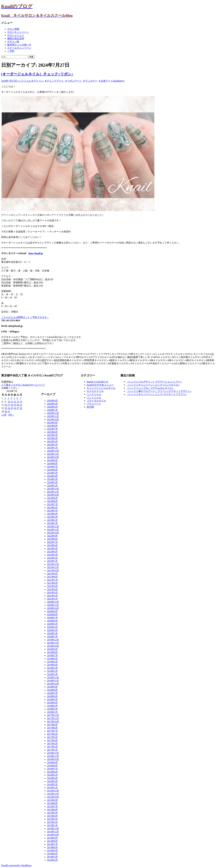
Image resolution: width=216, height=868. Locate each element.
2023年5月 (52, 511)
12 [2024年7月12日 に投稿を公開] (15, 402)
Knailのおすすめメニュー (100, 385)
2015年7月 (52, 806)
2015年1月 (52, 825)
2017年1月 (52, 750)
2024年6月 (52, 470)
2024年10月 (53, 457)
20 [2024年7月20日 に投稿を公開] (18, 405)
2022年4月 (52, 552)
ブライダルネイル (96, 401)
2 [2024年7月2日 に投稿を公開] (5, 398)
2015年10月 (53, 797)
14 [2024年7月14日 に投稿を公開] (21, 402)
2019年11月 (53, 643)
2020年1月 (52, 637)
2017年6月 (52, 734)
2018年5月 (52, 700)
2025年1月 (52, 448)
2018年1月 (52, 712)
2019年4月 (52, 665)
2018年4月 (52, 703)
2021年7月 (52, 580)
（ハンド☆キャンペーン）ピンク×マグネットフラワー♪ (157, 394)
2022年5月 (52, 548)
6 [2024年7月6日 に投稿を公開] (17, 398)
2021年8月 (52, 577)
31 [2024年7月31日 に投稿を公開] (9, 412)
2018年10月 (53, 684)
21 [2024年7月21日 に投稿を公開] (21, 405)
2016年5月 (52, 775)
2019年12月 (53, 640)
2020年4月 (52, 627)
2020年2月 (52, 633)
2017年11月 (53, 718)
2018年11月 (53, 681)
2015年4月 (52, 816)
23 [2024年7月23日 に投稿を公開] (6, 408)
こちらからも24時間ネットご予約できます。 (25, 317)
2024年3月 (52, 479)
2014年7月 (52, 844)
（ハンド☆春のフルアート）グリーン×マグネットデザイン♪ (159, 391)
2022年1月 (52, 561)
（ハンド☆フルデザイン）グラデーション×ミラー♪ (154, 382)
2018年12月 (53, 677)
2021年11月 (53, 567)
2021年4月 (52, 589)
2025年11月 (53, 416)
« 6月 (4, 415)
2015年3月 (52, 819)
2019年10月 (53, 646)
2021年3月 (52, 593)
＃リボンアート (73, 81)
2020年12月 (53, 602)
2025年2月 (52, 445)
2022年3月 (52, 555)
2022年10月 (53, 533)
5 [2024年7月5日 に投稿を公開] (14, 398)
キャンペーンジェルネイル (101, 388)
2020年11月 (53, 605)
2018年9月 (52, 687)
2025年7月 (52, 429)
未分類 (90, 407)
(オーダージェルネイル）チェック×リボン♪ (37, 74)
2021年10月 (53, 571)
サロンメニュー (16, 35)
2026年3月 (52, 404)
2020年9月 (52, 611)
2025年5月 (52, 435)
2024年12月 (53, 451)
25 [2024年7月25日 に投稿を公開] (12, 408)
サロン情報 (13, 29)
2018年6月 (52, 696)
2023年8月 (52, 501)
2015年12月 (53, 791)
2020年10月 (53, 608)
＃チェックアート (54, 81)
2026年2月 (52, 407)
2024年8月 (52, 464)
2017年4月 (52, 740)
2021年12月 (53, 564)
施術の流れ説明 (16, 38)
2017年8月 (52, 728)
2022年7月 (52, 542)
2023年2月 (52, 520)
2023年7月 (52, 504)
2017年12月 (53, 715)
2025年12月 (53, 413)
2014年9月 (52, 838)
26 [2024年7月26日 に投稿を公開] (15, 408)
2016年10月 (53, 759)
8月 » (11, 415)
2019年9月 (52, 649)
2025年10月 (53, 419)
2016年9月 (52, 762)
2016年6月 (52, 772)
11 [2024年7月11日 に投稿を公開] (12, 402)
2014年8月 (52, 841)
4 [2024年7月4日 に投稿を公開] (11, 398)
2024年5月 (52, 473)
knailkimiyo (119, 81)
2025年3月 (52, 441)
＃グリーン (37, 81)
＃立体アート (106, 81)
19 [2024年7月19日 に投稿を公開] (15, 405)
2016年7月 (52, 769)
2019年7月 (52, 655)
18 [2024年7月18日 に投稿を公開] (12, 405)
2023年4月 (52, 514)
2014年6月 (52, 847)
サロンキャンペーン (18, 32)
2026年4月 (52, 401)
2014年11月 (53, 832)
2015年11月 (53, 794)
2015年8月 (52, 803)
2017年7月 (52, 731)
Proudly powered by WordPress (16, 865)
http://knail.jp (36, 253)
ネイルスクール (95, 391)
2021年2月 (52, 596)
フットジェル (94, 397)
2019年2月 (52, 671)
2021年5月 (52, 586)
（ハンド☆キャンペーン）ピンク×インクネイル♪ (153, 385)
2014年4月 (52, 854)
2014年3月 (52, 857)
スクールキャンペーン (19, 48)
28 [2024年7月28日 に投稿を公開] (21, 408)
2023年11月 (53, 492)
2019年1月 (52, 674)
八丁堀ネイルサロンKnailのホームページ (23, 385)
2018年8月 (52, 690)
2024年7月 (52, 467)
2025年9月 (52, 423)
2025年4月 (52, 438)
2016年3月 (52, 781)
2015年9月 (52, 800)
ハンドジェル (24, 81)
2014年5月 (52, 851)
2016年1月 (52, 788)
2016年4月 (52, 778)
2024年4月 (52, 476)
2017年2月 (52, 747)
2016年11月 (53, 756)
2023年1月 (52, 523)
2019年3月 (52, 668)
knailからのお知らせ (97, 382)
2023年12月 (53, 489)
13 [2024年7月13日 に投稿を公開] (18, 402)
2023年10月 (53, 495)
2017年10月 (53, 722)
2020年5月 (52, 624)
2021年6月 (52, 583)
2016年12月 (53, 753)
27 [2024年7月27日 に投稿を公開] (18, 408)
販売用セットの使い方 (19, 45)
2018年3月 (52, 706)
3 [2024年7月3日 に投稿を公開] (8, 398)
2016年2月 (52, 784)
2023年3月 (52, 517)
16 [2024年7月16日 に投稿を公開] (6, 405)
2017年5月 (52, 737)
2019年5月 (52, 662)
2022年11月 (53, 530)
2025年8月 (52, 426)
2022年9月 (52, 536)
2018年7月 (52, 693)
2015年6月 (52, 810)
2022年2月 (52, 558)
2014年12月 (53, 829)
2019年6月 (52, 659)
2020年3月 (52, 630)
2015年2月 (52, 822)
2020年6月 (52, 621)
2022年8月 (52, 539)
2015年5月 (52, 813)
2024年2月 (52, 482)
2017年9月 (52, 725)
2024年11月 (53, 454)
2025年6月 (52, 432)
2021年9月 (52, 574)
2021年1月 (52, 599)
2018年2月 (52, 709)
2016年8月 (52, 766)
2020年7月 (52, 618)
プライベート (94, 404)
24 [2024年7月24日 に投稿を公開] (9, 408)
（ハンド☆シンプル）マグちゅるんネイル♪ (150, 388)
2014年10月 (53, 835)
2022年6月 (52, 545)
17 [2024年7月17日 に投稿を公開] (9, 405)
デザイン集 (13, 42)
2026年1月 (52, 410)
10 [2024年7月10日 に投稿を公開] (9, 402)
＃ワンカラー (90, 81)
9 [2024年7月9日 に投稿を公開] (5, 402)
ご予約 (11, 51)
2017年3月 (52, 744)
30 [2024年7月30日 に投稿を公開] (6, 412)
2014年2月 (52, 860)
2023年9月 (52, 498)
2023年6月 (52, 508)
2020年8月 (52, 615)
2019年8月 (52, 652)
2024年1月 (52, 486)
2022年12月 (53, 526)
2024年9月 (52, 460)
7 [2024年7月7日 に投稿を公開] (20, 398)
